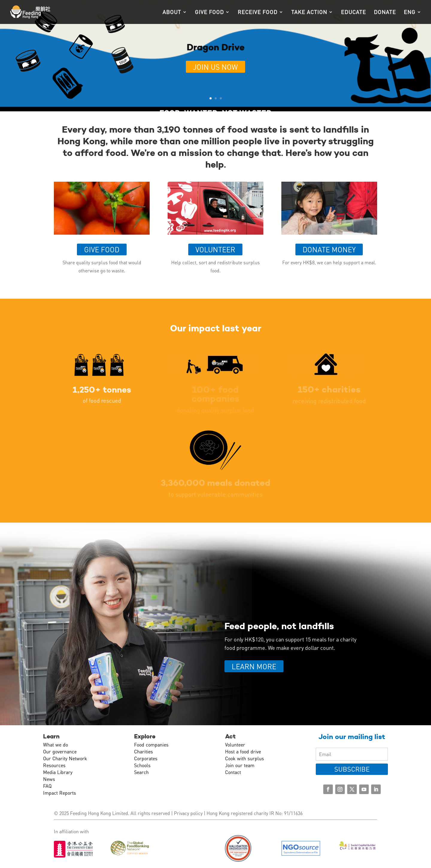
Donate (385, 13)
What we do (56, 745)
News (49, 779)
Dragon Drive (216, 47)
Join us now (215, 67)
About (172, 13)
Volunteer (215, 249)
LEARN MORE (254, 666)
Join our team (240, 765)
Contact (233, 772)
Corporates (146, 758)
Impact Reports (60, 793)
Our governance (60, 751)
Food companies (151, 745)
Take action (309, 13)
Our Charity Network (65, 758)
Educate (353, 13)
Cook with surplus (245, 758)
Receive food (258, 13)
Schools (142, 765)
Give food (209, 13)
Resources (54, 765)
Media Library (58, 772)
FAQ (47, 786)
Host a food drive (243, 751)
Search (141, 772)
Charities (144, 751)
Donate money (329, 249)
